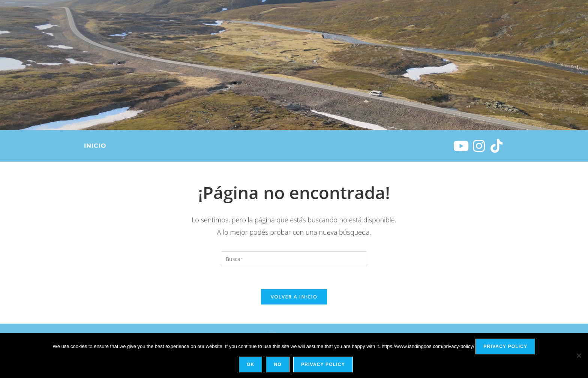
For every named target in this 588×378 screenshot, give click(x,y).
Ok (250, 364)
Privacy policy (505, 346)
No (277, 364)
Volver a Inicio (294, 297)
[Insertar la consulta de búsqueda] (294, 259)
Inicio (95, 146)
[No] (579, 355)
